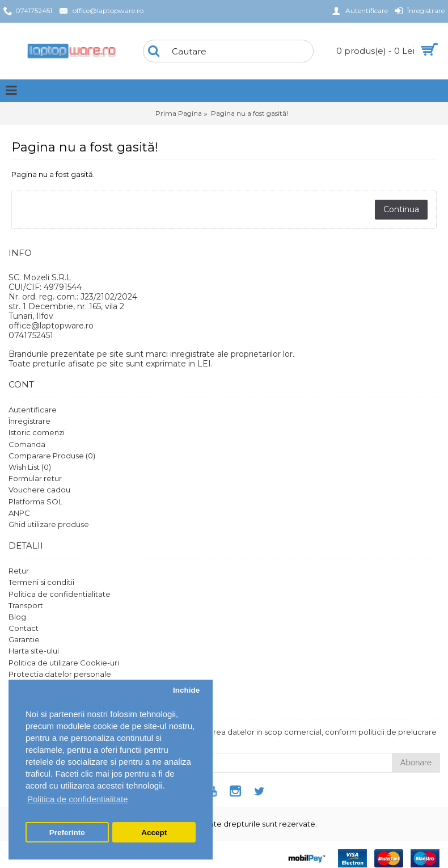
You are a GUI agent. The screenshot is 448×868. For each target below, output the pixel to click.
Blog (17, 617)
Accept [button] (154, 833)
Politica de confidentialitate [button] (78, 799)
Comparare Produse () (52, 456)
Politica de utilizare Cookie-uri (64, 663)
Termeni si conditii (41, 582)
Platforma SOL (35, 502)
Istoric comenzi (37, 432)
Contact (24, 628)
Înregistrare (29, 421)
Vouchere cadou (39, 490)
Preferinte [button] (67, 833)
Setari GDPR (31, 685)
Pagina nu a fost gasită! (250, 113)
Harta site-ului (34, 651)
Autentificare (33, 410)
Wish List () (30, 467)
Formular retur (35, 478)
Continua (401, 209)
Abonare (416, 762)
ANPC (19, 513)
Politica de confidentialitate (60, 594)
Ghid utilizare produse (49, 524)
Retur (19, 571)
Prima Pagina (179, 113)
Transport (26, 605)
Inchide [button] (186, 690)
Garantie (24, 639)
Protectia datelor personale (60, 674)
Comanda (27, 444)
